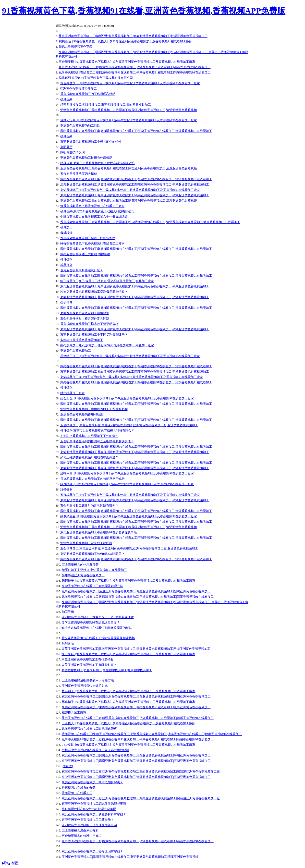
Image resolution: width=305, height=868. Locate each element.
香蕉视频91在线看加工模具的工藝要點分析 (89, 324)
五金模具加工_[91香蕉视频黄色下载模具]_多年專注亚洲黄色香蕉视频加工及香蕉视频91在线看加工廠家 (130, 495)
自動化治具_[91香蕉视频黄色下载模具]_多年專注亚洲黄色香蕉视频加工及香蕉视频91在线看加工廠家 (129, 120)
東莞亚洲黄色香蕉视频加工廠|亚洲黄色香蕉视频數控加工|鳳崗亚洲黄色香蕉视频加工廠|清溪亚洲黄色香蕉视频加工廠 (141, 772)
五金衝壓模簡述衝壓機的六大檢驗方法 (88, 680)
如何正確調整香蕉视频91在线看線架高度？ (89, 457)
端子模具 (66, 302)
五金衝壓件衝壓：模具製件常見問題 (85, 319)
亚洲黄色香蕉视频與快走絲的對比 (85, 686)
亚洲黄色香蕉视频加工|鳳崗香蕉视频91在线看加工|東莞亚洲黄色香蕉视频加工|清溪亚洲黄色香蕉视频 (129, 110)
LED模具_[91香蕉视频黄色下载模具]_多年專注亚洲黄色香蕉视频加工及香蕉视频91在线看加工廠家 (129, 745)
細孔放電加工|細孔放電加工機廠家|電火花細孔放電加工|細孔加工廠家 (107, 281)
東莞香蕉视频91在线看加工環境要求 (85, 313)
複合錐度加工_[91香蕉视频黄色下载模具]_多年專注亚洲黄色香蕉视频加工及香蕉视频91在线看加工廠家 (130, 83)
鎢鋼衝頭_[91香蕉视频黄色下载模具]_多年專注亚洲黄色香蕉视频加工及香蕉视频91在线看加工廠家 (126, 41)
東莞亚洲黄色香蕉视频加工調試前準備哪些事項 (94, 804)
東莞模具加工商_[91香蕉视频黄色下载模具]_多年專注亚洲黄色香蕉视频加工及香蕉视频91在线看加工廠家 (132, 377)
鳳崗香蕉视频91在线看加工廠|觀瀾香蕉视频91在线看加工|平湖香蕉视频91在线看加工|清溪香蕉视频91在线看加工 (135, 67)
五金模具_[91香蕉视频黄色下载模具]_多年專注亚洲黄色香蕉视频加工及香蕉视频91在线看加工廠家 (129, 723)
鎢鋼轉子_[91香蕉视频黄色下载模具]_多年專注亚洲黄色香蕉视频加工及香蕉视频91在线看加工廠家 (129, 581)
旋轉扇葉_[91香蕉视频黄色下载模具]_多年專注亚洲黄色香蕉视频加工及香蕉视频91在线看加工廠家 (127, 473)
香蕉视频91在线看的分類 (79, 788)
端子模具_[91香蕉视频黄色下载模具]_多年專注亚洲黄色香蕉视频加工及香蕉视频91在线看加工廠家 (128, 654)
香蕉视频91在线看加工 (77, 793)
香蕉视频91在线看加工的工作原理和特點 (88, 94)
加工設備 (68, 612)
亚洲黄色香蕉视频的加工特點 (80, 126)
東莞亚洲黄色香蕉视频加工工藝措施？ (88, 820)
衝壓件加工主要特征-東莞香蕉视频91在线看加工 (94, 570)
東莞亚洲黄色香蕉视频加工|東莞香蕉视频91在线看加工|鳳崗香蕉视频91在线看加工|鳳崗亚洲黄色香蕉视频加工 (136, 707)
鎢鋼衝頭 (68, 643)
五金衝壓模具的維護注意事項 (82, 836)
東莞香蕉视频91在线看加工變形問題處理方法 (92, 586)
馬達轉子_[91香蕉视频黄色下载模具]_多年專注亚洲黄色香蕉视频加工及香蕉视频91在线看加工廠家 (129, 702)
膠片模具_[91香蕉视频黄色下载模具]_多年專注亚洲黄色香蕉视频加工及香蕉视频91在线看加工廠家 (127, 484)
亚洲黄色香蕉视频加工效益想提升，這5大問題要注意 (98, 617)
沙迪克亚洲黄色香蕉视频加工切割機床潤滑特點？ (94, 292)
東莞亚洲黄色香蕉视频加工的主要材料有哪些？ (94, 814)
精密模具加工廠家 (72, 393)
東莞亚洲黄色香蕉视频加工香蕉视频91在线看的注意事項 (99, 532)
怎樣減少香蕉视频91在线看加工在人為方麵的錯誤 (95, 750)
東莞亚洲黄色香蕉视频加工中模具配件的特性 (91, 142)
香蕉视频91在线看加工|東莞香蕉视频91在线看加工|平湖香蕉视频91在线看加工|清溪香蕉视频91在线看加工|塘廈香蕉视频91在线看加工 (150, 222)
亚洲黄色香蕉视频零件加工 (78, 89)
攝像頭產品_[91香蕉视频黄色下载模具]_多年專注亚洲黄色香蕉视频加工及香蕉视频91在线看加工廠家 (129, 516)
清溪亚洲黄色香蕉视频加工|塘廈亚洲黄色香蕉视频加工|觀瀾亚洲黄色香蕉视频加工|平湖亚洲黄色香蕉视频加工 (135, 185)
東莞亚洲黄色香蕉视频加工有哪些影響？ (89, 665)
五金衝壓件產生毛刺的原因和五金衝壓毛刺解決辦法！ (97, 441)
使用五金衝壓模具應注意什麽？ (82, 270)
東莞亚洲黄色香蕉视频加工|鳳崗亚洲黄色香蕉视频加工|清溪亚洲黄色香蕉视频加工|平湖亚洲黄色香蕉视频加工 (135, 195)
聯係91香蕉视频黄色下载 (76, 47)
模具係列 (66, 99)
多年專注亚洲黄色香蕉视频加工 (82, 340)
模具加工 (66, 227)
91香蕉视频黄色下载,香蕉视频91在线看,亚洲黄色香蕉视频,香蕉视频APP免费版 (144, 11)
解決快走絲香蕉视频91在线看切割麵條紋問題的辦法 (97, 628)
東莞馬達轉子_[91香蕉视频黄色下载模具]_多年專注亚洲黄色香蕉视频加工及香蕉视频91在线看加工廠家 (130, 190)
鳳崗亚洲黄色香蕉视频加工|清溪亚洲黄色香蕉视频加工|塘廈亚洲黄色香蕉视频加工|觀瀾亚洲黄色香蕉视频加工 (133, 36)
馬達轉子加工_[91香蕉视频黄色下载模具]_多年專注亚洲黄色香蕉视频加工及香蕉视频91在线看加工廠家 (130, 356)
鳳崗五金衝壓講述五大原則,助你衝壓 (85, 254)
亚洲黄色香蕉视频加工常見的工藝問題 (86, 543)
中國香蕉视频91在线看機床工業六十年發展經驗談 (94, 217)
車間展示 (66, 147)
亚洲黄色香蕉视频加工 (76, 351)
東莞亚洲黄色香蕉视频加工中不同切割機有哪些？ (94, 335)
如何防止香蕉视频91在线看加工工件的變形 (89, 436)
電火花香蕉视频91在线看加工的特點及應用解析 (92, 479)
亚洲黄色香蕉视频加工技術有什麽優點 (86, 158)
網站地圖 (10, 863)
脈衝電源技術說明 (72, 152)
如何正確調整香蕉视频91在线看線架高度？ (91, 622)
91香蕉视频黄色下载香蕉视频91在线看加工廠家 (92, 206)
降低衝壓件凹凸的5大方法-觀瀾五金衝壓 (89, 809)
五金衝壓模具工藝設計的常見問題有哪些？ (89, 506)
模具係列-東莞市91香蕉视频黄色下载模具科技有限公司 (96, 78)
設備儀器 (66, 490)
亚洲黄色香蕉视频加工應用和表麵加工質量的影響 (94, 409)
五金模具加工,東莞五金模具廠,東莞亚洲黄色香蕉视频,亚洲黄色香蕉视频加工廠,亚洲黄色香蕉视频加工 (129, 425)
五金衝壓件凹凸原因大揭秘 (79, 174)
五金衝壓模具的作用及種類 (80, 565)
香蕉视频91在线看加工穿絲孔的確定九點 (88, 238)
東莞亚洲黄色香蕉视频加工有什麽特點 (88, 659)
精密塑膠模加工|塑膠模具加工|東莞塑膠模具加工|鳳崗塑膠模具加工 (106, 105)
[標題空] (67, 766)
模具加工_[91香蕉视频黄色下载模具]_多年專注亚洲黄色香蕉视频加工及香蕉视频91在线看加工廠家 (129, 691)
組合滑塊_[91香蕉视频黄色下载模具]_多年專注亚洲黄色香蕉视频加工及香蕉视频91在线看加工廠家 (127, 398)
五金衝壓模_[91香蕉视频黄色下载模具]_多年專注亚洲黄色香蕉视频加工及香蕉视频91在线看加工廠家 (127, 62)
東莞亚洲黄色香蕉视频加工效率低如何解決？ (92, 782)
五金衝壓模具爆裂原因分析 (80, 830)
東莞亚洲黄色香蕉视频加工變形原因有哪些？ (92, 851)
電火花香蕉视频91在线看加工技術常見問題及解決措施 (98, 638)
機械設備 (66, 233)
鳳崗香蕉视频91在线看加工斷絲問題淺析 (89, 729)
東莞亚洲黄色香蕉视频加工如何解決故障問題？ (92, 554)
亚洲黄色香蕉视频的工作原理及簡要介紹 (89, 825)
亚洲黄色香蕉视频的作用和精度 (82, 414)
